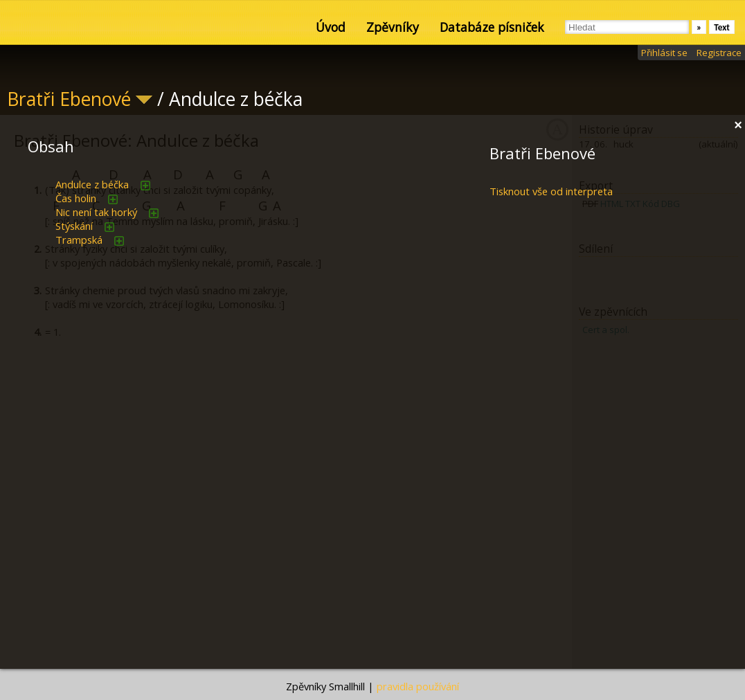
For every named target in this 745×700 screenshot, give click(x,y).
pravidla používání (418, 686)
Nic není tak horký (96, 212)
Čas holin (76, 198)
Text (722, 27)
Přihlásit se (664, 53)
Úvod (331, 27)
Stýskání (74, 226)
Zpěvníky (393, 27)
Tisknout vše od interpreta (551, 191)
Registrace (719, 53)
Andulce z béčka (92, 184)
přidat (145, 186)
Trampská (79, 240)
